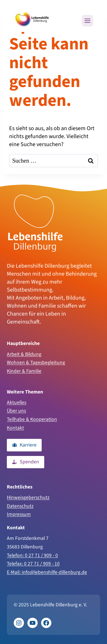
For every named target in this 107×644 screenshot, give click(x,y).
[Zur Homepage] (35, 223)
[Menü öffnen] (87, 21)
